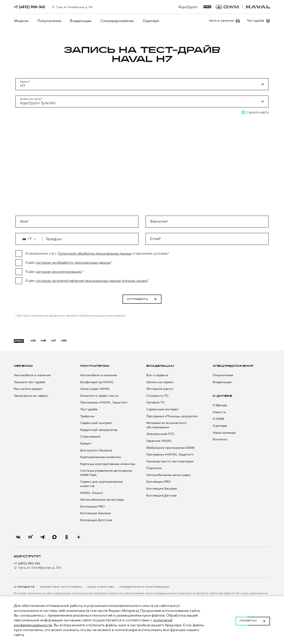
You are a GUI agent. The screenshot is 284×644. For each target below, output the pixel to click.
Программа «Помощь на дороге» (172, 416)
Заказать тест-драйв (30, 382)
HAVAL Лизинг (92, 493)
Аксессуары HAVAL (95, 389)
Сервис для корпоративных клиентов (102, 484)
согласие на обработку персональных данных (106, 263)
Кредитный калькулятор (99, 430)
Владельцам (80, 21)
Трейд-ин (87, 416)
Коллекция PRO (93, 507)
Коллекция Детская (161, 496)
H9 (64, 341)
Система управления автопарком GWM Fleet (106, 473)
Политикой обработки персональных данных (128, 254)
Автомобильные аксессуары (102, 500)
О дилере (149, 21)
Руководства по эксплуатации (170, 461)
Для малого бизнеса (96, 450)
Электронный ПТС (161, 434)
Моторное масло (160, 389)
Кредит (86, 443)
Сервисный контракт (96, 423)
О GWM (219, 419)
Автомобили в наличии (32, 375)
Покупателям (49, 21)
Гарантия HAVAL (159, 441)
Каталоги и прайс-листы (99, 396)
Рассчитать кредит (28, 389)
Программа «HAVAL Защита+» (104, 402)
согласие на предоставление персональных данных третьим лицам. (125, 281)
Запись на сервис (160, 382)
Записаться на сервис (31, 396)
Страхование (90, 437)
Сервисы (23, 366)
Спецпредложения (116, 21)
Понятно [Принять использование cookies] (253, 620)
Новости (219, 412)
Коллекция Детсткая (96, 520)
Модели (21, 21)
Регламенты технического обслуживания (167, 425)
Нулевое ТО (156, 402)
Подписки (154, 468)
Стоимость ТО (157, 396)
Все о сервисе (157, 375)
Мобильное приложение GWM (170, 448)
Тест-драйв (89, 409)
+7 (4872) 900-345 (27, 564)
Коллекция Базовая (95, 513)
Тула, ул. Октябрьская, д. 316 (37, 568)
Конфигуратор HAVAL (97, 382)
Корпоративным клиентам (101, 457)
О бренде (220, 405)
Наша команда (224, 433)
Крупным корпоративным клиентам (108, 464)
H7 (54, 341)
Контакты (220, 439)
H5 (43, 341)
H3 (33, 341)
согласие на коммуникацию (92, 272)
